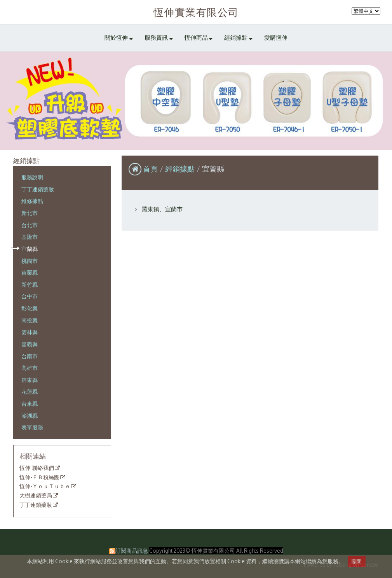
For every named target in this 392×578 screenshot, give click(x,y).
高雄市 (30, 368)
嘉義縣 (30, 344)
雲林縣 (30, 332)
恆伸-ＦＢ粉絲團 (39, 477)
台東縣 (30, 403)
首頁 (150, 169)
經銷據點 (181, 169)
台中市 (30, 296)
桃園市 (30, 261)
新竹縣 (30, 284)
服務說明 (32, 177)
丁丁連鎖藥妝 (38, 189)
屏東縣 (30, 380)
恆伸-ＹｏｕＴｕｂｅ (45, 486)
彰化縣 (30, 308)
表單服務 (32, 427)
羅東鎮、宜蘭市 (161, 209)
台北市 (30, 225)
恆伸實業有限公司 (196, 12)
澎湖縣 (30, 415)
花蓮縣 (30, 391)
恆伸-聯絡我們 (37, 468)
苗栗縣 (30, 272)
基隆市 (30, 236)
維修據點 (32, 201)
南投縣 (30, 320)
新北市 (30, 213)
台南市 (30, 356)
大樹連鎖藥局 (36, 496)
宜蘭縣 (30, 249)
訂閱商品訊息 (132, 551)
